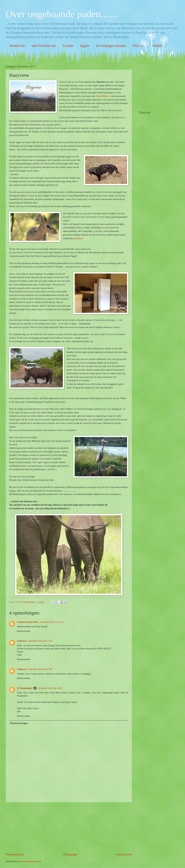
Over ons (139, 46)
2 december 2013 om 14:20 (50, 688)
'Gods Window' (103, 96)
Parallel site (17, 46)
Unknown (22, 641)
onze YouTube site (44, 46)
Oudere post (124, 854)
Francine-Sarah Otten (28, 622)
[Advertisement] (69, 827)
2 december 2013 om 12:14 (40, 641)
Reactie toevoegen (19, 723)
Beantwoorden (24, 631)
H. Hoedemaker (25, 688)
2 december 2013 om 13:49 (40, 669)
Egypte (85, 46)
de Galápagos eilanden (111, 46)
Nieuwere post (15, 854)
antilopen (78, 238)
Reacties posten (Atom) (30, 861)
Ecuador (68, 46)
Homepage (70, 854)
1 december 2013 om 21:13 (52, 622)
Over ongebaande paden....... (62, 14)
